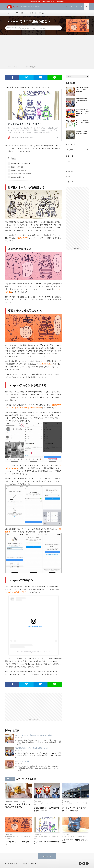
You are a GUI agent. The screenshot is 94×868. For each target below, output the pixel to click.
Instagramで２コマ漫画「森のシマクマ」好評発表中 (47, 1)
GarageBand (38, 803)
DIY (28, 13)
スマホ (40, 29)
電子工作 (70, 182)
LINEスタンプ (18, 29)
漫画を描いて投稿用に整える (18, 170)
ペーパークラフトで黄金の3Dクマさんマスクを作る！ (35, 735)
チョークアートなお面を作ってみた (75, 841)
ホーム (7, 13)
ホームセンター (81, 803)
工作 (22, 13)
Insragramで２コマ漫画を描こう (18, 843)
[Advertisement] (47, 51)
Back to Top (47, 856)
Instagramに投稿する (16, 177)
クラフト (74, 803)
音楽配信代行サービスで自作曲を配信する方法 (32, 748)
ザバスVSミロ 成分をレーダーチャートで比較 (82, 122)
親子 (24, 801)
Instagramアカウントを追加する (20, 174)
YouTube (27, 29)
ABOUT (15, 13)
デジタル (42, 13)
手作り (20, 801)
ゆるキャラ (47, 837)
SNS (23, 29)
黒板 (84, 837)
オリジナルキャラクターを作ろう (47, 843)
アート (34, 13)
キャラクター (34, 29)
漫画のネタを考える (16, 167)
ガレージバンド (51, 803)
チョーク (80, 837)
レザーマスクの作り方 (23, 761)
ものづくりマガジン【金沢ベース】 (28, 864)
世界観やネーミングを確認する (19, 164)
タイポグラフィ (72, 837)
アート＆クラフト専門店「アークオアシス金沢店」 (75, 809)
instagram (11, 29)
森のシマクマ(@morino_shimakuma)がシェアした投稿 (34, 652)
